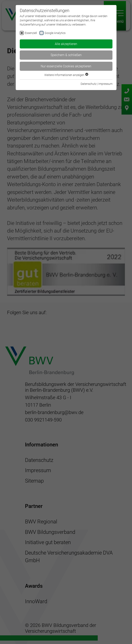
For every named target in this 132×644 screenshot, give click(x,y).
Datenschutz (89, 84)
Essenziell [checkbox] (31, 33)
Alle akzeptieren (66, 44)
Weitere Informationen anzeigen (66, 75)
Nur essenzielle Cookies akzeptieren (66, 66)
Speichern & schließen (66, 55)
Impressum (105, 84)
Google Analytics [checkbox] (55, 33)
